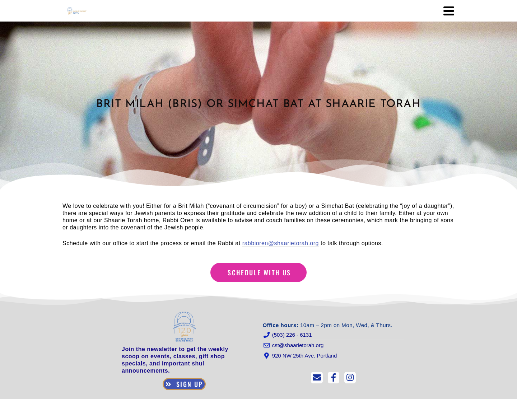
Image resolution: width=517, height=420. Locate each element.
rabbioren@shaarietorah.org (281, 243)
